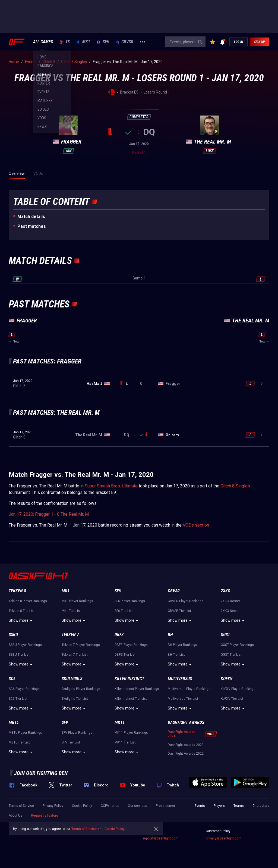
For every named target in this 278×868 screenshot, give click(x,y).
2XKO (225, 591)
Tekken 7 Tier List (75, 655)
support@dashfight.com (160, 838)
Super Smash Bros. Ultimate (111, 486)
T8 (65, 42)
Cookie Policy (82, 806)
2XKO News (230, 611)
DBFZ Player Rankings (131, 645)
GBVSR (124, 42)
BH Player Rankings (182, 645)
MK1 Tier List (71, 611)
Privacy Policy (53, 806)
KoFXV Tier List (232, 699)
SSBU (13, 635)
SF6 (103, 42)
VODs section (196, 525)
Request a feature (45, 816)
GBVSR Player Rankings (186, 601)
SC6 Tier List (18, 699)
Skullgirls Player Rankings (81, 689)
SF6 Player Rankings (130, 601)
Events (200, 806)
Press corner (165, 806)
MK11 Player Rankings (131, 733)
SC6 (12, 679)
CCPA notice (110, 806)
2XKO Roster (230, 601)
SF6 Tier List (124, 611)
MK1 (83, 42)
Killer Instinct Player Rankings (137, 689)
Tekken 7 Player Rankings (81, 645)
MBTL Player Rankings (25, 733)
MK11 (120, 722)
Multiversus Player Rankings (189, 689)
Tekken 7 (70, 635)
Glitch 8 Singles (235, 486)
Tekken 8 (17, 591)
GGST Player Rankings (237, 645)
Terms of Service (21, 806)
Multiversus (180, 679)
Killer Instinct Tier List (131, 699)
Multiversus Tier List (183, 699)
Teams (239, 806)
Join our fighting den (41, 773)
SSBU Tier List (19, 655)
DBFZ (119, 635)
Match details (31, 217)
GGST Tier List (231, 655)
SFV (65, 722)
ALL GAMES (43, 42)
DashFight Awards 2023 (186, 745)
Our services (138, 806)
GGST (225, 635)
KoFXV (227, 679)
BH (170, 635)
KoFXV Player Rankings (238, 689)
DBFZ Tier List (125, 655)
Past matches (32, 226)
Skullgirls (72, 679)
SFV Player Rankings (77, 733)
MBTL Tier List (19, 742)
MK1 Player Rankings (77, 601)
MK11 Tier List (125, 742)
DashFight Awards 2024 (181, 734)
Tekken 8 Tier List (22, 611)
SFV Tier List (71, 742)
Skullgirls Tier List (75, 699)
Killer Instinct (129, 679)
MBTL (14, 722)
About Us (15, 816)
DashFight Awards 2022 (186, 754)
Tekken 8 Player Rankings (28, 601)
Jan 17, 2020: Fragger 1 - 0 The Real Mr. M (49, 514)
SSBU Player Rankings (25, 645)
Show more (21, 621)
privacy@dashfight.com (224, 838)
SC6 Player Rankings (24, 689)
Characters (261, 806)
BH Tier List (176, 655)
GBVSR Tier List (179, 611)
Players (219, 806)
